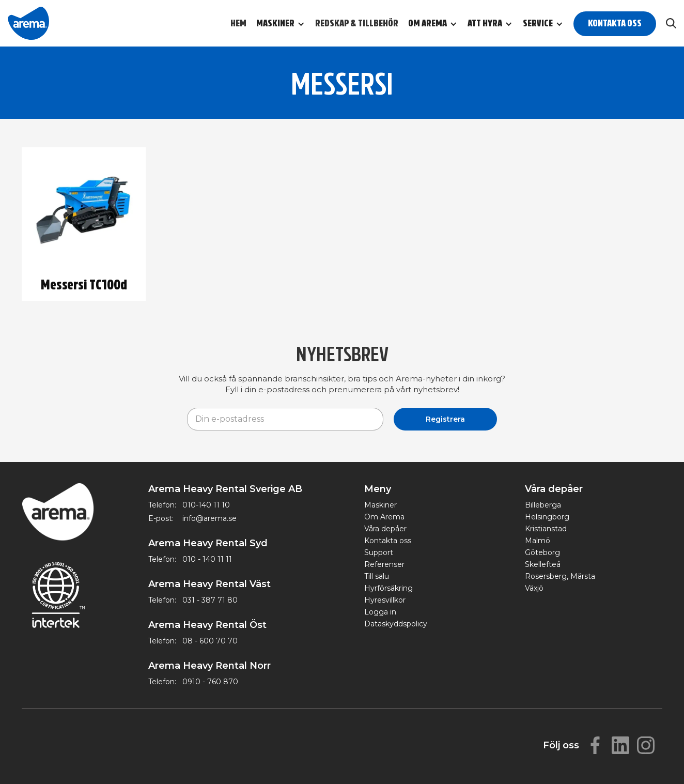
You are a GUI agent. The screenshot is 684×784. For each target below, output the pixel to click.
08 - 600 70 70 (210, 641)
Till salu (377, 576)
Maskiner (380, 505)
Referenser (384, 564)
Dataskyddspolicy (396, 624)
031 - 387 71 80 (210, 600)
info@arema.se (209, 518)
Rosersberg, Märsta (560, 576)
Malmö (538, 541)
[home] (28, 23)
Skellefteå (543, 564)
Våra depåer (385, 529)
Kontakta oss (615, 24)
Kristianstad (546, 529)
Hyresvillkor (385, 600)
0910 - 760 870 (210, 682)
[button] (286, 24)
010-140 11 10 (206, 505)
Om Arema (384, 517)
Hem (238, 24)
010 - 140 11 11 (207, 559)
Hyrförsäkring (388, 588)
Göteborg (542, 552)
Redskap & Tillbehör (357, 24)
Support (379, 552)
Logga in (380, 612)
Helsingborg (547, 517)
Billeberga (543, 505)
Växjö (534, 588)
